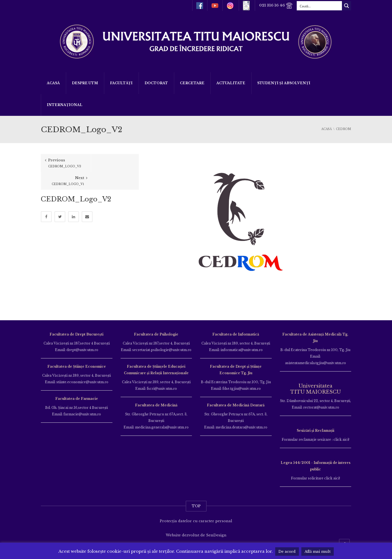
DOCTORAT (156, 83)
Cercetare (192, 83)
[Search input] (320, 6)
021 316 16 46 (276, 6)
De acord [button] (287, 552)
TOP (196, 506)
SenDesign (216, 535)
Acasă (53, 83)
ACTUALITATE (231, 83)
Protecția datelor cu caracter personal (196, 521)
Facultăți (121, 83)
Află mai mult (318, 552)
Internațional (65, 105)
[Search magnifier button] (347, 6)
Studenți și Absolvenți (284, 83)
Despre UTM (85, 83)
